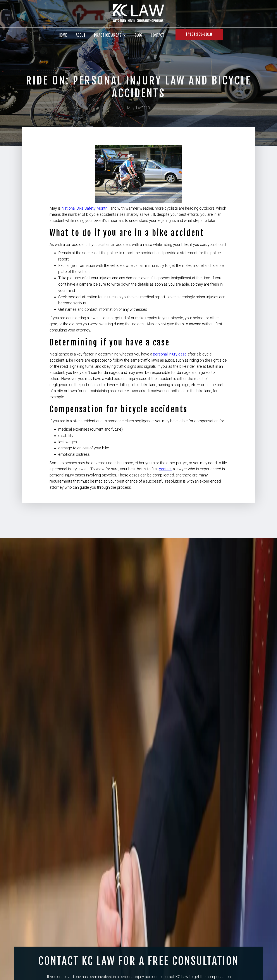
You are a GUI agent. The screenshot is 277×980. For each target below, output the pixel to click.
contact (157, 35)
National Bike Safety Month (84, 208)
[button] (110, 35)
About (81, 35)
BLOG (138, 35)
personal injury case (170, 354)
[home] (139, 14)
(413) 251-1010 (199, 34)
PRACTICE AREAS (108, 35)
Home (63, 35)
